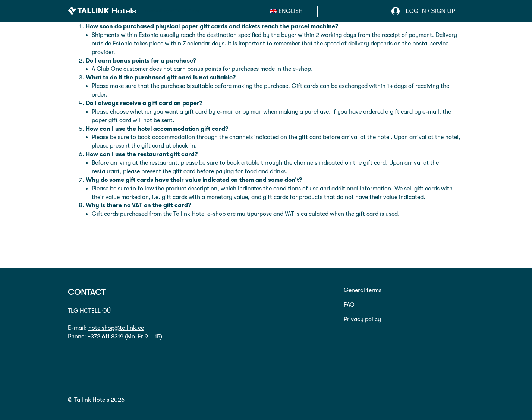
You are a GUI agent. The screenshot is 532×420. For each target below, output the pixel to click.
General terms (363, 290)
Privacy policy (362, 319)
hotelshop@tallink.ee (116, 328)
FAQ (349, 305)
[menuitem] (286, 11)
